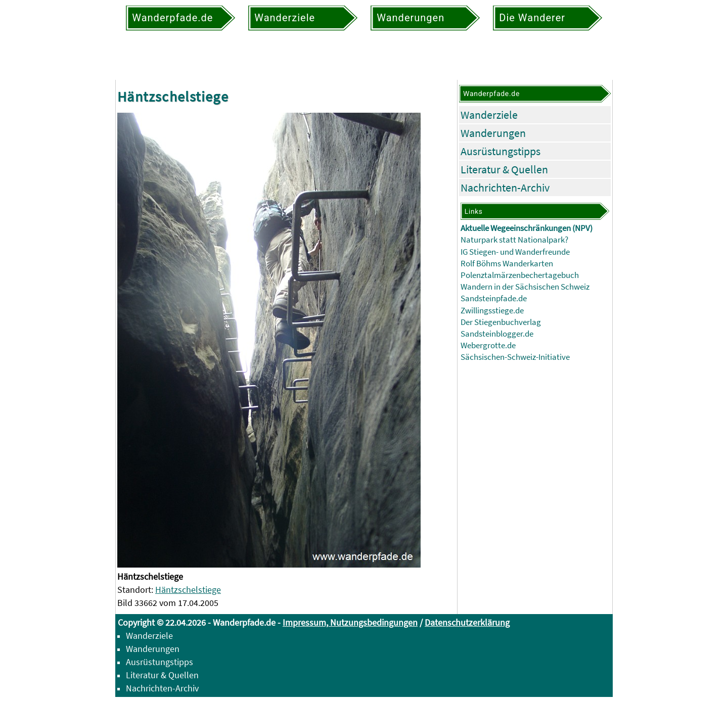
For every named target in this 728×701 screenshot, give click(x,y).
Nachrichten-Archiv (505, 188)
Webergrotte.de (488, 345)
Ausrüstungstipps (500, 151)
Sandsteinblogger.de (497, 334)
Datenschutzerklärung (467, 622)
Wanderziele (489, 115)
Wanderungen (493, 133)
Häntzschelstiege (188, 590)
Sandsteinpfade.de (494, 298)
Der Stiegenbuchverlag (501, 322)
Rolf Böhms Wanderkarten (507, 264)
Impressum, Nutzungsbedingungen (350, 622)
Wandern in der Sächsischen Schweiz (525, 287)
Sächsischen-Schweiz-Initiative (515, 357)
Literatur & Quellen (504, 169)
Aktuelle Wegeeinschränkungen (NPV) (527, 228)
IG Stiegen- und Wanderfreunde (515, 252)
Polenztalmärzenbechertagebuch (520, 275)
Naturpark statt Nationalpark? (514, 240)
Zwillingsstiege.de (492, 311)
